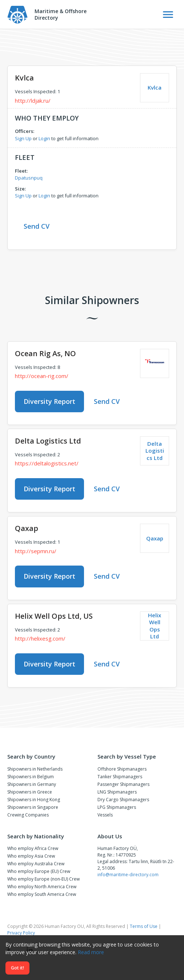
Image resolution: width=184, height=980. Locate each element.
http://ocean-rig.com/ (42, 376)
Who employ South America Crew (42, 894)
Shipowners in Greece (30, 792)
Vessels (105, 815)
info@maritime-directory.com (128, 875)
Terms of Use (144, 926)
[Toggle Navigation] (168, 15)
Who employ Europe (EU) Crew (39, 871)
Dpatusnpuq (29, 178)
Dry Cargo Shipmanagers (123, 800)
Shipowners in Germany (32, 784)
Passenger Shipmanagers (123, 784)
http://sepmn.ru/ (36, 551)
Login (44, 138)
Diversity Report (49, 401)
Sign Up (23, 138)
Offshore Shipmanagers (122, 769)
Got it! (17, 968)
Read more (91, 952)
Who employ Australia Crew (36, 864)
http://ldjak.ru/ (33, 101)
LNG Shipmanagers (117, 792)
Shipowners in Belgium (31, 777)
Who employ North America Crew (42, 887)
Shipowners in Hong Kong (34, 800)
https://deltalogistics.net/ (47, 463)
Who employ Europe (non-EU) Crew (43, 879)
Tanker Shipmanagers (120, 777)
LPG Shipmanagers (117, 807)
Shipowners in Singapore (33, 807)
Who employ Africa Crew (33, 848)
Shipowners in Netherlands (35, 769)
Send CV (37, 226)
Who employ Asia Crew (31, 856)
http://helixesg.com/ (40, 638)
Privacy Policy (21, 933)
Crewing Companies (28, 815)
